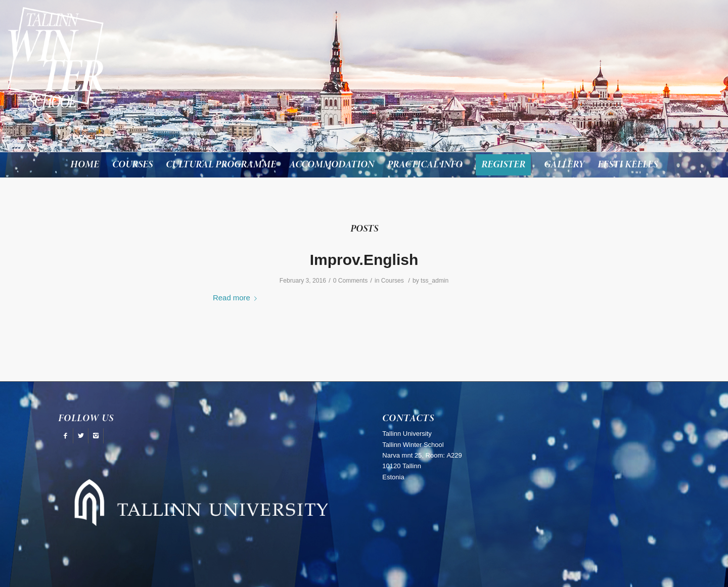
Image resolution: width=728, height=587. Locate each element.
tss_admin (435, 281)
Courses (393, 281)
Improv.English (364, 260)
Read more (237, 298)
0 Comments (351, 281)
